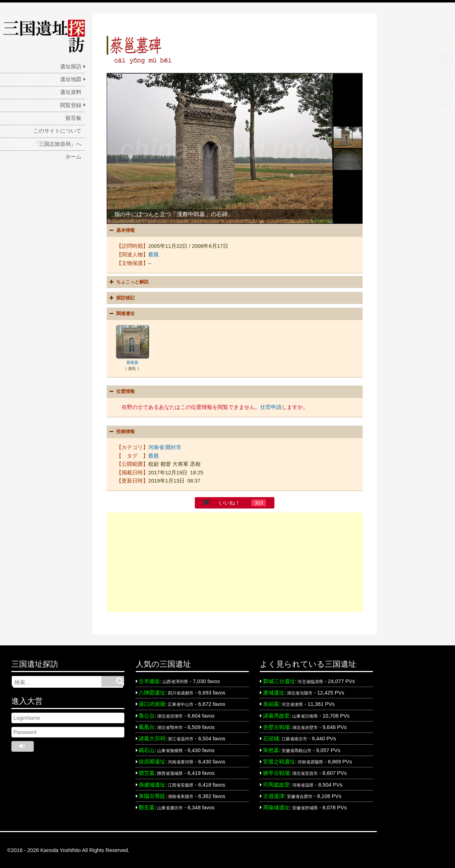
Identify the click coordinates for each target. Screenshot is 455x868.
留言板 (73, 118)
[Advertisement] (235, 561)
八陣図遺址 (152, 692)
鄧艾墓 (147, 772)
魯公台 (147, 715)
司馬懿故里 (276, 784)
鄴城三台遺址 (279, 680)
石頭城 (271, 737)
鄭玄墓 (147, 806)
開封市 (173, 446)
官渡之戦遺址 (279, 761)
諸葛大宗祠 (152, 737)
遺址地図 (71, 79)
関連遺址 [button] (121, 313)
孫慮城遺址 (152, 784)
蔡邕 (154, 254)
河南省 (156, 446)
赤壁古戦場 (276, 726)
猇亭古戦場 (276, 772)
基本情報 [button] (121, 230)
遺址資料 (71, 92)
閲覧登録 (71, 105)
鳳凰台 (147, 726)
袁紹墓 (271, 703)
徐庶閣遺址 (152, 761)
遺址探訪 (71, 66)
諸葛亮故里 (276, 715)
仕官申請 (271, 406)
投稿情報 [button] (121, 431)
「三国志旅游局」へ (57, 144)
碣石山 (147, 749)
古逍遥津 (274, 795)
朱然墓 (271, 749)
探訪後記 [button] (121, 298)
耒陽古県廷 (152, 795)
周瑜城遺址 (276, 806)
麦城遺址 (274, 692)
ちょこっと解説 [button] (128, 282)
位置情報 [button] (121, 391)
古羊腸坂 (149, 680)
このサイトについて (57, 131)
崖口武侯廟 (152, 703)
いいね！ (230, 502)
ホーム (73, 157)
